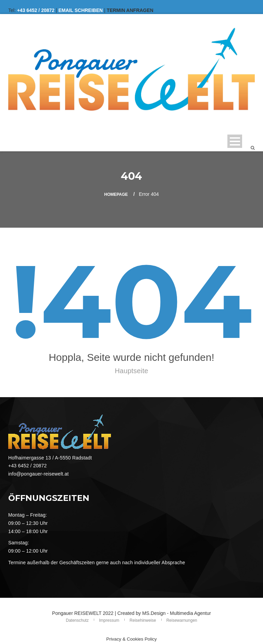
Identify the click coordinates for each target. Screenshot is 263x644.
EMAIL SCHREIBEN (81, 10)
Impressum (109, 620)
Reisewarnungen (182, 620)
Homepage (116, 194)
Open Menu (235, 141)
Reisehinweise (143, 620)
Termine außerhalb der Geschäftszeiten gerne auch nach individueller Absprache (97, 563)
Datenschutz (77, 620)
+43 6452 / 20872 (36, 10)
